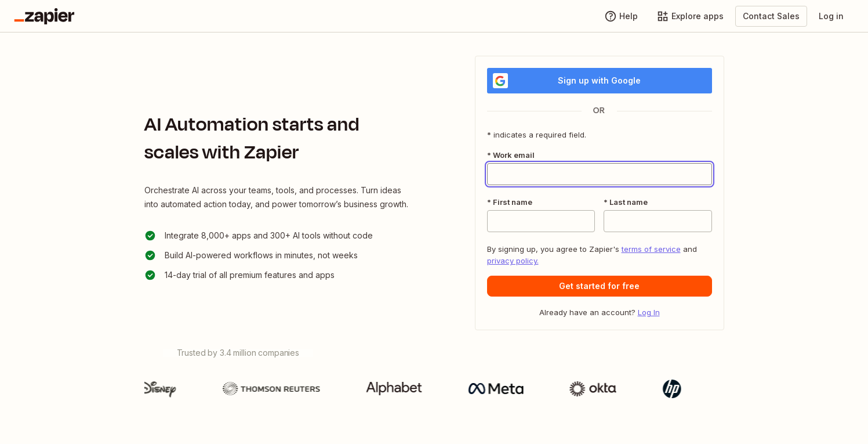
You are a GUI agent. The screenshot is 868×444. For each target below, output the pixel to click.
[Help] (621, 16)
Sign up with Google (567, 81)
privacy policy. (513, 261)
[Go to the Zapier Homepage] (44, 16)
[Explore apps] (690, 16)
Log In (649, 312)
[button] (600, 286)
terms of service (651, 249)
